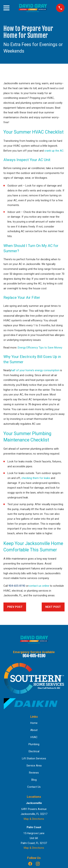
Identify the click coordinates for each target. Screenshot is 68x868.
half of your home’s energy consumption (35, 370)
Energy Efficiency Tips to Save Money (40, 348)
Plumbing (34, 744)
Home (34, 723)
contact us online (39, 586)
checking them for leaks (36, 478)
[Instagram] (38, 864)
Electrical (34, 751)
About (34, 730)
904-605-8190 (17, 586)
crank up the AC (54, 151)
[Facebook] (30, 864)
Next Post (53, 607)
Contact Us (34, 787)
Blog (34, 780)
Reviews (34, 773)
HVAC (34, 737)
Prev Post (15, 607)
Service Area (34, 766)
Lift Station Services (34, 758)
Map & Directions (34, 819)
